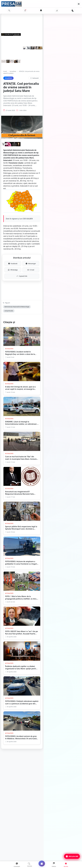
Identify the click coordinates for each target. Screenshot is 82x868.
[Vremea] (57, 10)
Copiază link (41, 279)
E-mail (60, 273)
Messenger (60, 267)
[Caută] (9, 10)
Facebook (22, 267)
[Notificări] (25, 10)
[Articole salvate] (41, 10)
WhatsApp (22, 273)
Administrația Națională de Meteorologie (17, 310)
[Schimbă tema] (73, 10)
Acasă (5, 71)
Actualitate (13, 71)
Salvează (73, 76)
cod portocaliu (37, 310)
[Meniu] (79, 4)
